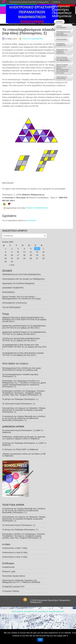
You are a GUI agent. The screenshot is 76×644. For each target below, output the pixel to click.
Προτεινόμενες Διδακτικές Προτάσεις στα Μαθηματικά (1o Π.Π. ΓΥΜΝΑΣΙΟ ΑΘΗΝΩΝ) (21, 581)
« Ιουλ (12, 265)
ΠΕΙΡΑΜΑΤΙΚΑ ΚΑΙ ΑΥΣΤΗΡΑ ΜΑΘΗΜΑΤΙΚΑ (63, 34)
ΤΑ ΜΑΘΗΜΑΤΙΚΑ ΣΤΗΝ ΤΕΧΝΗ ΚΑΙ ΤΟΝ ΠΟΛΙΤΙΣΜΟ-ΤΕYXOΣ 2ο (20, 346)
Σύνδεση (56, 2)
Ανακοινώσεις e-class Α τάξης (15, 557)
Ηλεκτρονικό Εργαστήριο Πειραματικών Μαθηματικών (62, 11)
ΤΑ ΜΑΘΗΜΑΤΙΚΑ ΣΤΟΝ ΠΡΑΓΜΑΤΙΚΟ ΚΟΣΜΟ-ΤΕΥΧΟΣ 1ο (23, 354)
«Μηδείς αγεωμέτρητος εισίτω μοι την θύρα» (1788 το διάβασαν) (24, 455)
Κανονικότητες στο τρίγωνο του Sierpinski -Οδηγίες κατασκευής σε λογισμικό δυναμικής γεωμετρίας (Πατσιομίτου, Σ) (24, 410)
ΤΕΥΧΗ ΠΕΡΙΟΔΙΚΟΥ (61, 27)
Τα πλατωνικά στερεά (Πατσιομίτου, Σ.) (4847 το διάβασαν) (23, 431)
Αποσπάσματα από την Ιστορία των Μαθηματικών (63, 59)
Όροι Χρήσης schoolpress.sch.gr (26, 611)
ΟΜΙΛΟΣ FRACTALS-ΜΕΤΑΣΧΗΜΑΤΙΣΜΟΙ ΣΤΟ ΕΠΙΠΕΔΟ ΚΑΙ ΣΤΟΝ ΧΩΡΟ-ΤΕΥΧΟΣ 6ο (23, 319)
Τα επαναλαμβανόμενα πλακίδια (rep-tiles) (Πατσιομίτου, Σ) (20, 375)
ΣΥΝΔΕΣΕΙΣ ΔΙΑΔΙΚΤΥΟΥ (13, 587)
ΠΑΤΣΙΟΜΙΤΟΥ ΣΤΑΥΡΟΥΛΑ (62, 78)
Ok (40, 640)
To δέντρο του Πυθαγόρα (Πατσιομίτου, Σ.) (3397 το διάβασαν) (24, 444)
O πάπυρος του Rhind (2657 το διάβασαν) (20, 449)
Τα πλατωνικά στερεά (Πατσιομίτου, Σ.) (19, 404)
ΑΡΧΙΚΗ (59, 22)
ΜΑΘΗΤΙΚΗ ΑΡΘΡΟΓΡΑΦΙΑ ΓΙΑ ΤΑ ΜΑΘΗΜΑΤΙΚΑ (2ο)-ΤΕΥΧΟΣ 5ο (24, 327)
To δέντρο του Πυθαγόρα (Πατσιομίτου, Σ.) (20, 399)
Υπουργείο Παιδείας (11, 591)
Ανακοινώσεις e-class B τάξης (15, 552)
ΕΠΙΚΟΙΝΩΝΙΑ (62, 39)
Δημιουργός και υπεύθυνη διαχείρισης (62, 51)
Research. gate (9, 571)
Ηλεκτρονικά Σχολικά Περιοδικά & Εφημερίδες (29, 2)
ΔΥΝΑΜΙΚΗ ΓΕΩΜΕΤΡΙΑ (61, 45)
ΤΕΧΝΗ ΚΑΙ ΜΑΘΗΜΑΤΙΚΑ (32, 39)
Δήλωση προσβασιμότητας (53, 611)
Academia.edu (8, 567)
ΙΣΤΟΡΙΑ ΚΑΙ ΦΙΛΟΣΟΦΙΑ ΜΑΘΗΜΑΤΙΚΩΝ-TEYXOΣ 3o (21, 339)
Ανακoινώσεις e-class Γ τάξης (15, 548)
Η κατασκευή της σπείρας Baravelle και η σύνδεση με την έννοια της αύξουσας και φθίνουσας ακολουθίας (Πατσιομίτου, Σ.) (24, 418)
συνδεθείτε (31, 220)
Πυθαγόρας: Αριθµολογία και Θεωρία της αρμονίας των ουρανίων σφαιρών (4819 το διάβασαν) (24, 438)
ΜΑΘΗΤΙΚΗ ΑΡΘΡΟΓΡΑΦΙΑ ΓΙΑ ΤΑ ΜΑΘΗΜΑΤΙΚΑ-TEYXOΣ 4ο (24, 333)
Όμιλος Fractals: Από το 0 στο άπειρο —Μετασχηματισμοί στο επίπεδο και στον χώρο (62, 69)
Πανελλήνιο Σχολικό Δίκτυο (14, 576)
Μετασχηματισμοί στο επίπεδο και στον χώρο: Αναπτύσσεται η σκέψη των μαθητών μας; (22, 369)
